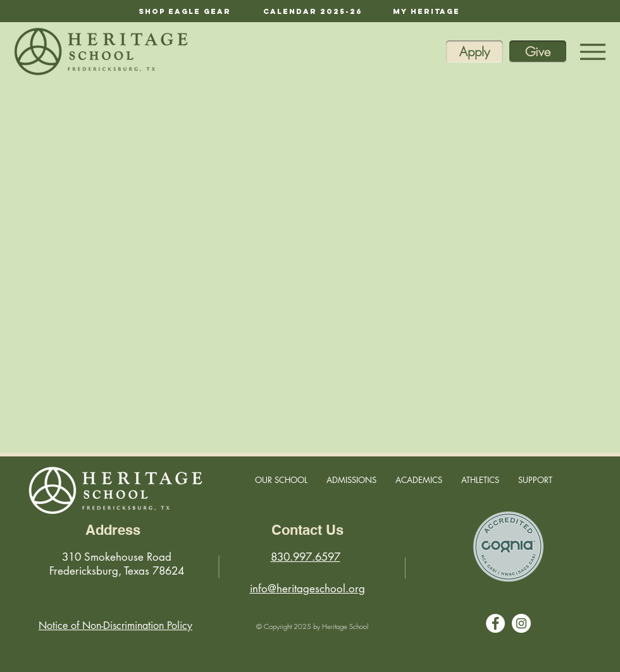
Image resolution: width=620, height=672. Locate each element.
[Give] (538, 52)
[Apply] (474, 52)
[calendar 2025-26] (313, 11)
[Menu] (592, 52)
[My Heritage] (426, 11)
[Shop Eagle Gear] (185, 11)
